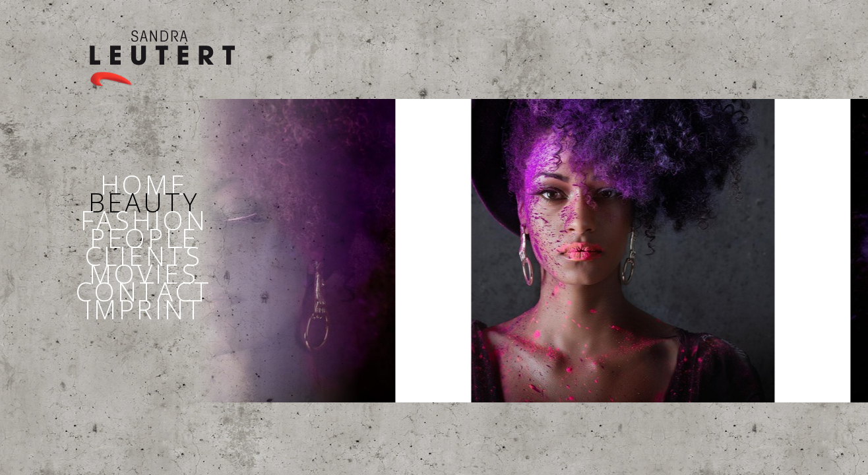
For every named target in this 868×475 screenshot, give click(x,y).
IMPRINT (144, 309)
